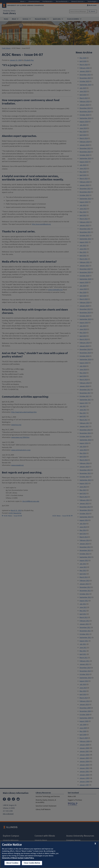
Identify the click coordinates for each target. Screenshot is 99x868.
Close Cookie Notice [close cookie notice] (32, 863)
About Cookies (12, 863)
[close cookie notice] (95, 844)
